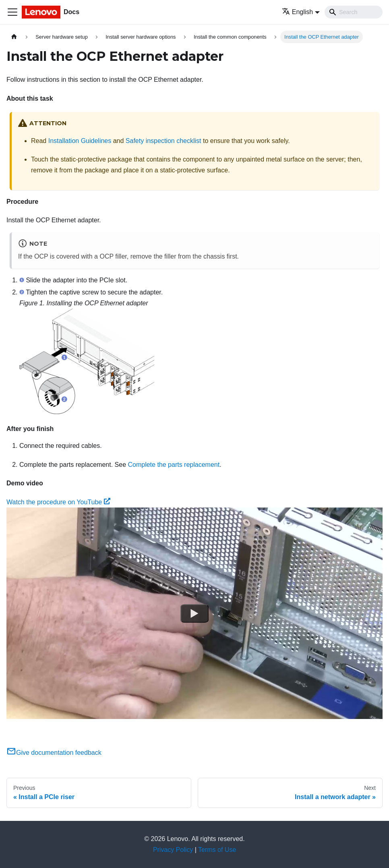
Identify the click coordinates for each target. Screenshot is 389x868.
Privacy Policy (173, 850)
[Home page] (14, 37)
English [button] (297, 12)
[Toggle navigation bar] (12, 12)
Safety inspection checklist (163, 141)
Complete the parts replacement (174, 465)
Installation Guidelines (80, 141)
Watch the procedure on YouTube (58, 502)
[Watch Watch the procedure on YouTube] (194, 613)
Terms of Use (217, 850)
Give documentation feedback (54, 753)
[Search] (354, 12)
